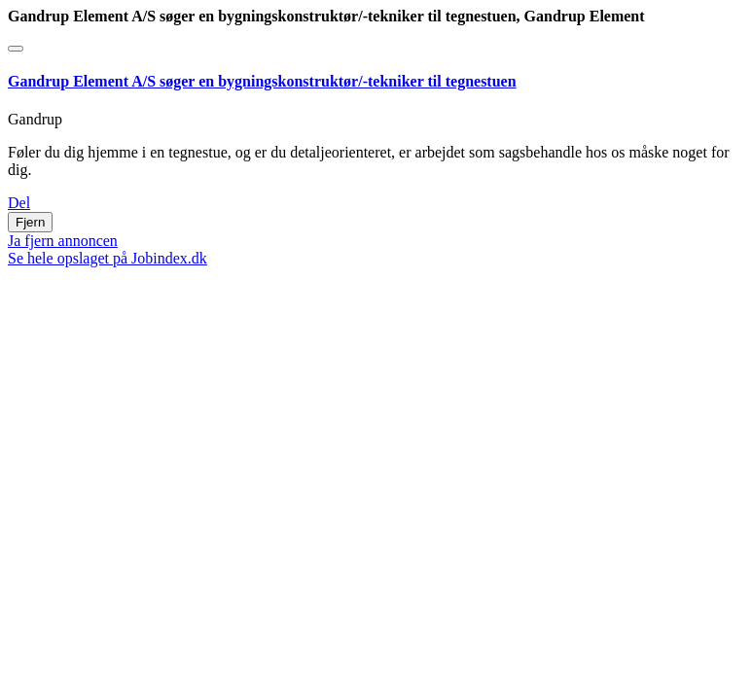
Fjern (30, 222)
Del (19, 203)
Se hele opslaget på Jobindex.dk (107, 258)
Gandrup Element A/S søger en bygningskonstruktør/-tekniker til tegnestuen (262, 81)
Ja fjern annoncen (63, 241)
